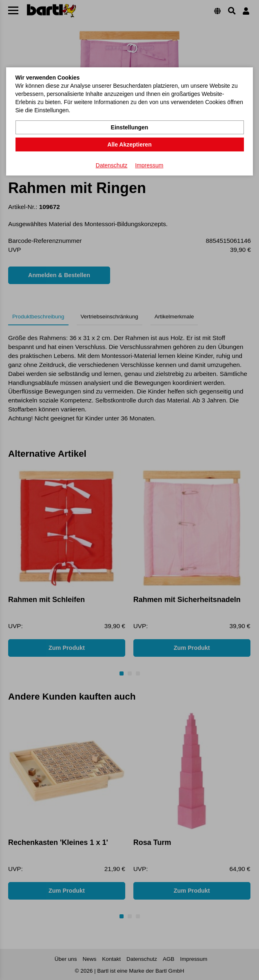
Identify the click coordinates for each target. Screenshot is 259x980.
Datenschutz (112, 165)
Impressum (149, 165)
